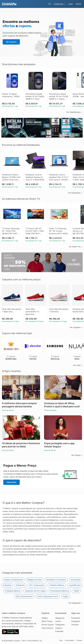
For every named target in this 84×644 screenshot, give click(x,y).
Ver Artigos (77, 455)
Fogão (66, 596)
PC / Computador (37, 585)
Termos (79, 640)
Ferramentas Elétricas (60, 591)
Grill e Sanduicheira (24, 596)
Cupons (59, 628)
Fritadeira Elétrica (13, 591)
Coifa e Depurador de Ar (48, 596)
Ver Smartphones (74, 112)
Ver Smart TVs (76, 247)
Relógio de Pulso (35, 580)
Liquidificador (75, 585)
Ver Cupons (11, 42)
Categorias (60, 625)
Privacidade (69, 640)
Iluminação (75, 580)
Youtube (75, 625)
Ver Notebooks (75, 193)
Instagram (76, 621)
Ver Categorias (76, 603)
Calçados (7, 585)
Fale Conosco (47, 628)
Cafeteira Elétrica (57, 585)
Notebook (20, 585)
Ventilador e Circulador (56, 580)
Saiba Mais (12, 482)
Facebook (76, 618)
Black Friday (47, 621)
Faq (61, 640)
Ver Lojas (78, 365)
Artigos (45, 618)
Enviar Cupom (48, 625)
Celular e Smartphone (13, 580)
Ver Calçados (76, 327)
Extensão (59, 631)
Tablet (76, 591)
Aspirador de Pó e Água (35, 591)
